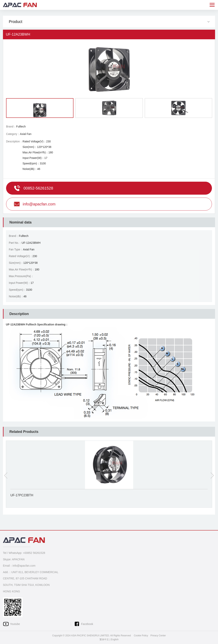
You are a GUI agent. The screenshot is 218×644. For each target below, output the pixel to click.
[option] (109, 69)
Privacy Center (158, 636)
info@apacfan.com (39, 204)
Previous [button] (6, 475)
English (115, 639)
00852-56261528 (38, 188)
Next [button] (212, 475)
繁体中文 (104, 639)
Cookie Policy (141, 636)
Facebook (87, 624)
